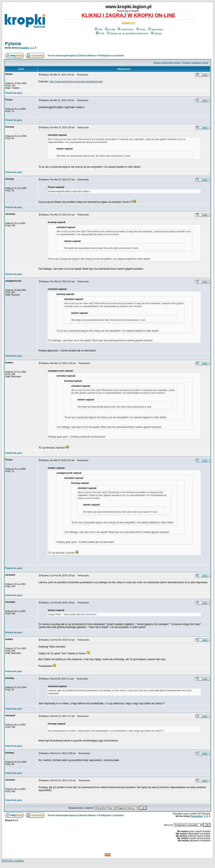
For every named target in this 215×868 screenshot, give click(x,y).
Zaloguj (156, 33)
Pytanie (13, 44)
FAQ (99, 29)
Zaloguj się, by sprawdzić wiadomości (128, 33)
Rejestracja (156, 29)
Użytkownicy (126, 29)
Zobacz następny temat (195, 63)
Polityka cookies (13, 861)
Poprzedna (24, 48)
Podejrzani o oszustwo (111, 55)
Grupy (141, 29)
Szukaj (110, 29)
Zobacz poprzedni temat (167, 63)
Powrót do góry (14, 93)
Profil (100, 33)
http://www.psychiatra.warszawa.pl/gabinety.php (76, 82)
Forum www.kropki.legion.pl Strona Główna (72, 55)
